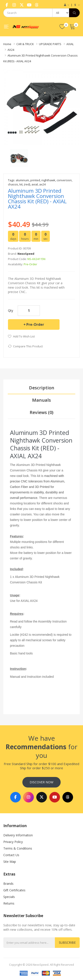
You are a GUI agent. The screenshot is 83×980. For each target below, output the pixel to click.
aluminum (22, 180)
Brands (8, 884)
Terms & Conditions (18, 848)
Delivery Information (18, 835)
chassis (13, 184)
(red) (27, 184)
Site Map (10, 862)
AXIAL (70, 44)
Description (42, 388)
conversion (64, 180)
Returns (9, 903)
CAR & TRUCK (25, 44)
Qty (11, 310)
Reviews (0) (41, 412)
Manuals (41, 400)
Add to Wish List (24, 336)
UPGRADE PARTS (50, 44)
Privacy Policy (13, 842)
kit (21, 184)
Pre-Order (35, 324)
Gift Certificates (14, 890)
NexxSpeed (26, 254)
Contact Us (11, 855)
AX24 (11, 50)
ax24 (42, 184)
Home (7, 44)
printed (35, 180)
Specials (9, 897)
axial (35, 184)
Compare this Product (28, 346)
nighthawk (48, 180)
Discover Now (41, 782)
